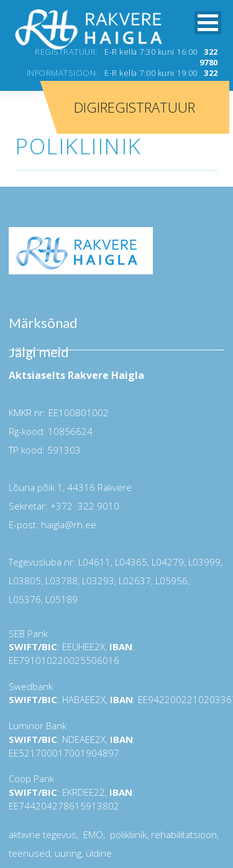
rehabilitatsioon (184, 834)
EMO (92, 834)
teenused (30, 853)
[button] (208, 23)
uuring (68, 853)
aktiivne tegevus (43, 834)
